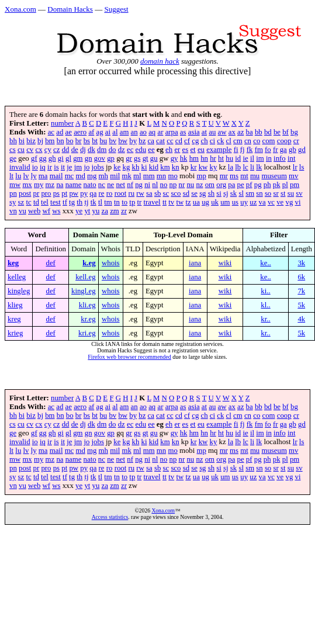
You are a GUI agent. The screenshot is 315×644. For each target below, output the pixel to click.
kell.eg (85, 277)
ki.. (265, 291)
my (39, 185)
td (36, 202)
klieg (15, 305)
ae (69, 132)
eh (169, 150)
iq (43, 167)
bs (87, 141)
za (105, 211)
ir (50, 167)
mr (224, 176)
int (292, 158)
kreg (14, 319)
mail (56, 176)
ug (205, 202)
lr (295, 167)
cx (39, 150)
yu (96, 211)
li (252, 167)
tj (86, 202)
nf (130, 185)
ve (280, 202)
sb (157, 193)
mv (293, 176)
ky (214, 167)
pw (74, 193)
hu (229, 158)
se (194, 193)
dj (83, 150)
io (35, 167)
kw (203, 167)
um (225, 202)
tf (65, 202)
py (84, 193)
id (238, 158)
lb (238, 167)
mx (27, 185)
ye (79, 211)
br (79, 141)
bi (22, 141)
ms (234, 176)
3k (301, 263)
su (291, 193)
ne (110, 185)
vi (298, 202)
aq (152, 132)
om (210, 185)
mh (103, 176)
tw (180, 202)
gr (129, 158)
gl (68, 158)
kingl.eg (84, 291)
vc (271, 202)
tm (108, 202)
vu (22, 211)
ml (137, 176)
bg (294, 132)
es (186, 150)
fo (268, 150)
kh (136, 167)
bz (142, 141)
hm (194, 158)
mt (244, 176)
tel (45, 202)
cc (170, 141)
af (91, 132)
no (164, 185)
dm (102, 150)
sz (21, 202)
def (51, 263)
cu (21, 150)
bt (95, 141)
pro (46, 193)
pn (13, 193)
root (121, 193)
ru (131, 193)
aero (80, 132)
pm (295, 185)
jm (78, 167)
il (252, 158)
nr (182, 185)
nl (155, 185)
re (102, 193)
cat (160, 141)
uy (244, 202)
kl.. (265, 305)
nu (190, 185)
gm (78, 158)
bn (60, 141)
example (219, 150)
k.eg (89, 263)
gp (111, 158)
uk (215, 202)
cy (48, 150)
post (25, 193)
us (235, 202)
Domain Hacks (70, 9)
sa (149, 193)
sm (250, 193)
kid (154, 167)
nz (199, 185)
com (269, 141)
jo (86, 167)
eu (201, 150)
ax (232, 132)
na (60, 185)
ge (13, 158)
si (219, 193)
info (280, 158)
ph (267, 185)
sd (186, 193)
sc (166, 193)
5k (301, 305)
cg (195, 141)
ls (302, 167)
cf (187, 141)
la (231, 167)
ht (221, 158)
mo (172, 176)
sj (226, 193)
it (63, 167)
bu (103, 141)
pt (64, 193)
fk (250, 150)
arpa (172, 132)
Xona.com (20, 9)
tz (188, 202)
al (115, 132)
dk (91, 150)
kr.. (265, 319)
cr (296, 141)
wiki (225, 263)
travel (152, 202)
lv (26, 176)
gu (154, 158)
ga (283, 150)
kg (127, 167)
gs (137, 158)
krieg (15, 333)
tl (100, 202)
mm (149, 176)
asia (194, 132)
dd (66, 150)
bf (285, 132)
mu (255, 176)
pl (285, 185)
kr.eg (88, 319)
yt (87, 211)
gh (52, 158)
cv (30, 150)
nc (102, 185)
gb (292, 150)
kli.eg (87, 305)
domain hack (160, 61)
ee (151, 150)
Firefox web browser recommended (129, 357)
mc (70, 176)
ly (34, 176)
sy (13, 202)
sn (259, 193)
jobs (98, 167)
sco (176, 193)
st (283, 193)
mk (126, 176)
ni (147, 185)
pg (258, 185)
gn (89, 158)
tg (72, 202)
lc (245, 167)
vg (290, 202)
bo (70, 141)
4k (301, 319)
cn (248, 141)
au (212, 132)
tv (171, 202)
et (193, 150)
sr (276, 193)
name (74, 185)
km (165, 167)
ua (196, 202)
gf (34, 158)
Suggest (116, 9)
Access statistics (110, 517)
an (134, 132)
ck (220, 141)
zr (124, 211)
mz (50, 185)
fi (236, 150)
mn (161, 176)
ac (51, 132)
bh (13, 141)
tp (132, 202)
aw (222, 132)
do (112, 150)
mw (15, 185)
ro (110, 193)
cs (13, 150)
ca (151, 141)
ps (56, 193)
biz (31, 141)
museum (274, 176)
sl (241, 193)
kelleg (17, 277)
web (34, 211)
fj (243, 150)
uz (253, 202)
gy (174, 158)
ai (108, 132)
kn (176, 167)
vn (13, 211)
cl (229, 141)
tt (165, 202)
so (268, 193)
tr (140, 202)
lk (259, 167)
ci (212, 141)
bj (40, 141)
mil (115, 176)
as (183, 132)
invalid (20, 167)
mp (202, 176)
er (177, 150)
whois (111, 263)
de (75, 150)
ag (100, 132)
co (257, 141)
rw (140, 193)
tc (28, 202)
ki (144, 167)
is (56, 167)
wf (47, 211)
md (80, 176)
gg (43, 158)
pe (241, 185)
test (56, 202)
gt (146, 158)
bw (123, 141)
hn (204, 158)
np (173, 185)
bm (50, 141)
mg (92, 176)
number (62, 123)
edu (141, 150)
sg (202, 193)
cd (179, 141)
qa (93, 193)
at (204, 132)
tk (94, 202)
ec (130, 150)
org (221, 185)
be (277, 132)
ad (60, 132)
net (120, 185)
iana (195, 263)
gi (61, 158)
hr (213, 158)
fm (259, 150)
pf (249, 185)
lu (18, 176)
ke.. (265, 263)
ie (245, 158)
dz (122, 150)
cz (56, 150)
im (260, 158)
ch (205, 141)
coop (284, 141)
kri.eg (87, 333)
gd (302, 150)
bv (112, 141)
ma (43, 176)
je (69, 167)
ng (139, 185)
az (240, 132)
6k (301, 277)
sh (211, 193)
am (124, 132)
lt (11, 176)
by (133, 141)
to (124, 202)
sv (299, 193)
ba (250, 132)
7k (301, 291)
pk (277, 185)
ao (143, 132)
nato (90, 185)
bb (259, 132)
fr (276, 150)
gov (100, 158)
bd (268, 132)
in (269, 158)
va (262, 202)
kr (194, 167)
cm (238, 141)
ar (160, 132)
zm (115, 211)
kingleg (19, 291)
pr (37, 193)
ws (56, 211)
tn (117, 202)
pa (231, 185)
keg (13, 263)
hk (184, 158)
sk (233, 193)
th (79, 202)
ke (117, 167)
